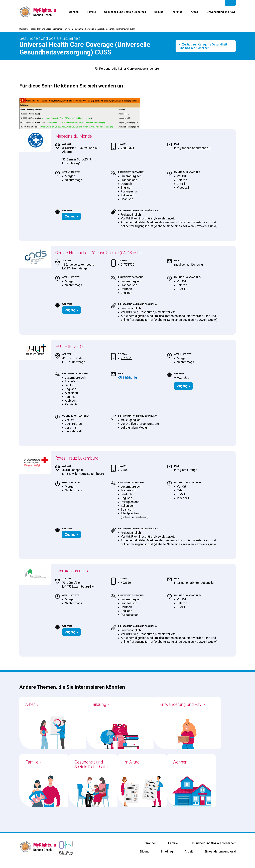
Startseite (24, 29)
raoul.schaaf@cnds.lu (189, 265)
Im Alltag (177, 12)
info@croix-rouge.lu (187, 470)
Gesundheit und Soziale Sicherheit (125, 12)
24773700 (127, 265)
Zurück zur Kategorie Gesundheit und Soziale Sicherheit (203, 46)
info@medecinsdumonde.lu (193, 148)
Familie (91, 12)
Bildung (159, 12)
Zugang (70, 216)
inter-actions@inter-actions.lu (194, 583)
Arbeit (195, 12)
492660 (126, 583)
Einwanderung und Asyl (221, 12)
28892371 (127, 148)
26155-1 (126, 358)
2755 (124, 470)
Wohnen (74, 12)
